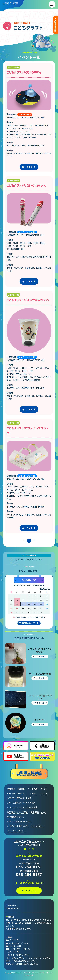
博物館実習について (16, 817)
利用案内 (11, 789)
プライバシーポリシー (17, 831)
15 (29, 604)
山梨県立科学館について (18, 826)
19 (11, 608)
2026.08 (43, 589)
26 (11, 612)
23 (35, 608)
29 (29, 612)
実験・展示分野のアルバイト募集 (21, 803)
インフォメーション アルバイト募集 (22, 807)
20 (17, 608)
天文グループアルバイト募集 (19, 798)
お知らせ (33, 793)
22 (29, 608)
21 (23, 608)
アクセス (44, 793)
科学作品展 (33, 789)
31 (41, 612)
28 (23, 612)
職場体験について (38, 812)
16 (35, 604)
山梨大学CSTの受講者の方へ (19, 821)
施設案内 (22, 789)
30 (35, 612)
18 (47, 604)
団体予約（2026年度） (17, 793)
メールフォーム (29, 891)
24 (41, 608)
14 (23, 604)
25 (47, 608)
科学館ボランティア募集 (17, 812)
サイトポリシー (37, 826)
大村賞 (43, 789)
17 (41, 604)
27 (17, 612)
